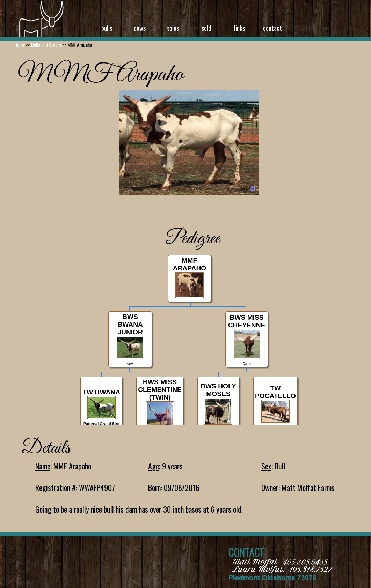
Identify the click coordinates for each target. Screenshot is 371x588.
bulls (107, 28)
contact (272, 28)
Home (20, 44)
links (239, 28)
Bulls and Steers (46, 44)
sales (173, 28)
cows (140, 28)
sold (206, 28)
